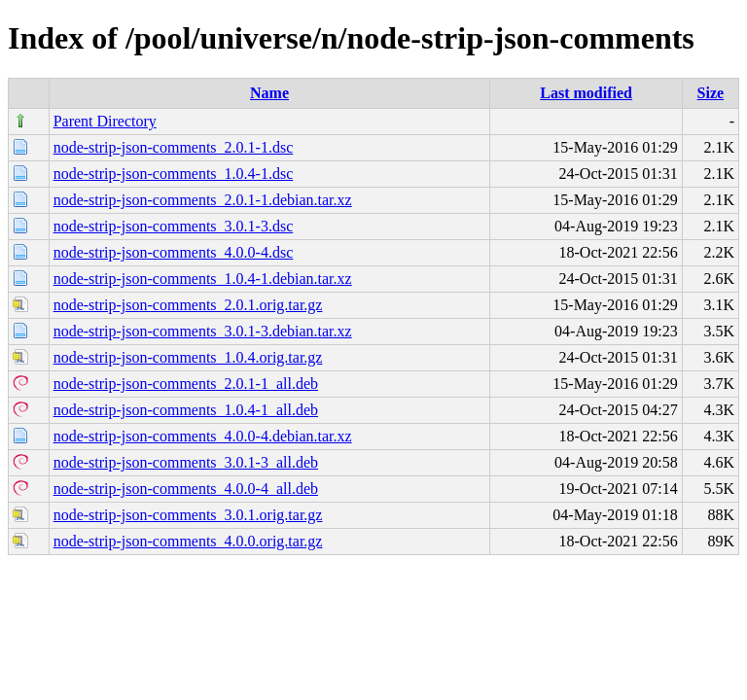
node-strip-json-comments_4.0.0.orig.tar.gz (188, 541)
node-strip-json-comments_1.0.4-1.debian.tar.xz (203, 279)
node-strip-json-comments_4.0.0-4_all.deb (186, 489)
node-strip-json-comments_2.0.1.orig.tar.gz (188, 305)
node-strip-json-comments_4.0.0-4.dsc (174, 252)
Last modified (586, 93)
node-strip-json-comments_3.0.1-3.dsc (174, 226)
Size (711, 93)
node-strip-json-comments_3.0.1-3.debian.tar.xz (203, 331)
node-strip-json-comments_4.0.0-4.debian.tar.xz (203, 436)
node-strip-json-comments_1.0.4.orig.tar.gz (188, 357)
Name (269, 93)
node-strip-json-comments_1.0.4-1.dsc (174, 174)
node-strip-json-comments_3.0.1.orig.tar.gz (188, 515)
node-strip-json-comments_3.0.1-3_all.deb (186, 462)
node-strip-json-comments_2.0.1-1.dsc (174, 147)
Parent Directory (105, 121)
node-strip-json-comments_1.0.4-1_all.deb (186, 410)
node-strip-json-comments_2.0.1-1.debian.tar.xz (203, 200)
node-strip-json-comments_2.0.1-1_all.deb (186, 384)
